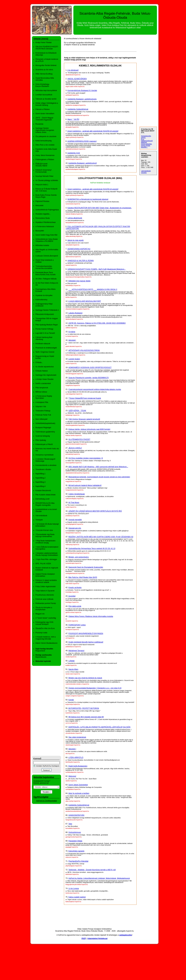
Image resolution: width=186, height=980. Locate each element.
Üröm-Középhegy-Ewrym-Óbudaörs (43, 85)
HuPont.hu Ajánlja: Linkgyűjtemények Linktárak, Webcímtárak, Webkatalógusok (99, 878)
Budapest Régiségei (43, 428)
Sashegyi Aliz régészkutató (46, 375)
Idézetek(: (72, 340)
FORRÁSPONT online (77, 625)
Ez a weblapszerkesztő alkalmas (147, 141)
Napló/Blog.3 (40, 482)
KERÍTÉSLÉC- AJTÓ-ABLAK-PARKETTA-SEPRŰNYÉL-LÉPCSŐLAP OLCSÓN (99, 727)
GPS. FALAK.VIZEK (43, 564)
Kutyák (71, 700)
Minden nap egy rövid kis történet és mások (85, 678)
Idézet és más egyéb (75, 240)
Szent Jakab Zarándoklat (78, 785)
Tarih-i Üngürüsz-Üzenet (45, 352)
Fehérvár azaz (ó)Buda (44, 599)
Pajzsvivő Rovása (42, 201)
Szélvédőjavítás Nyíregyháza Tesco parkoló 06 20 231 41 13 (92, 549)
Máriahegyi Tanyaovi (76, 651)
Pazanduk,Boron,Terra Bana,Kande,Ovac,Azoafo (45, 274)
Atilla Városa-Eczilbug (44, 74)
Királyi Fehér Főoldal (43, 42)
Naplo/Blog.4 (40, 486)
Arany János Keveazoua (45, 155)
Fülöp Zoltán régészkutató (46, 587)
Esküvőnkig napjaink (76, 851)
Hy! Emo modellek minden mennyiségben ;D (86, 458)
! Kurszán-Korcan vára (44, 530)
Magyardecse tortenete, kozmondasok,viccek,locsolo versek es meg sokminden (99, 477)
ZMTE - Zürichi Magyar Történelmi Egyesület (44, 119)
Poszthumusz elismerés (45, 595)
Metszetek (39, 206)
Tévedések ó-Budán (43, 469)
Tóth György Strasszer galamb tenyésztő (84, 419)
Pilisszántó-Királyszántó (45, 314)
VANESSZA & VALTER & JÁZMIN (81, 261)
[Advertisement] (44, 711)
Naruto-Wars (73, 669)
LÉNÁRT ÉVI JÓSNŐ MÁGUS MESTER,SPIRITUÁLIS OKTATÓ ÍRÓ (95, 511)
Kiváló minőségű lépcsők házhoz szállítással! (86, 642)
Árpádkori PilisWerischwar (46, 222)
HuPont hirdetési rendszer (100, 183)
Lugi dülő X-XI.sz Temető (45, 333)
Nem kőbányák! (41, 419)
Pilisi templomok (42, 388)
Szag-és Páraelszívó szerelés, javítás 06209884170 (88, 378)
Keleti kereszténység (44, 141)
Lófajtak (71, 661)
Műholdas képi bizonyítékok (46, 91)
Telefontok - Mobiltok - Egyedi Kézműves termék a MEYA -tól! (92, 870)
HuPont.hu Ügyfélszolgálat (46, 801)
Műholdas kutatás (42, 245)
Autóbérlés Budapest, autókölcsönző (82, 163)
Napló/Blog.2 (40, 478)
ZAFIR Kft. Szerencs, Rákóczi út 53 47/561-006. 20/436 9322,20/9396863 (97, 323)
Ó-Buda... (39, 362)
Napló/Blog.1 (40, 474)
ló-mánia (72, 332)
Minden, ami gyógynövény (79, 557)
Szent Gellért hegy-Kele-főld (46, 235)
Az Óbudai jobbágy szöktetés (47, 180)
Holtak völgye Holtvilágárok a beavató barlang (47, 104)
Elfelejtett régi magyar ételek (79, 281)
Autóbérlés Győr (74, 153)
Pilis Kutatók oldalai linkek (45, 495)
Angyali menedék (75, 520)
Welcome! (72, 776)
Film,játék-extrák (75, 606)
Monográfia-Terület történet (46, 65)
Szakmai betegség (43, 436)
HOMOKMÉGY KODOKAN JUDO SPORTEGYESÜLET (90, 368)
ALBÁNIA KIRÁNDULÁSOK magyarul (82, 141)
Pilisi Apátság (41, 440)
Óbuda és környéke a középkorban (44, 609)
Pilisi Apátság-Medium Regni (47, 325)
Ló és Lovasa (74, 888)
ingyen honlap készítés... (146, 146)
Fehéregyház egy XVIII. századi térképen (45, 623)
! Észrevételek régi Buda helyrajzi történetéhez (45, 535)
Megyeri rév (40, 614)
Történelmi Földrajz (43, 411)
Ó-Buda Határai (41, 371)
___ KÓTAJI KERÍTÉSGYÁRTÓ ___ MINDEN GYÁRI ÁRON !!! (93, 289)
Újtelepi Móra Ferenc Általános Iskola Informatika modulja (91, 616)
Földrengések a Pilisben (45, 160)
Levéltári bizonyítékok (44, 95)
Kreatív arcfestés (75, 588)
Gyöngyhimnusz (75, 832)
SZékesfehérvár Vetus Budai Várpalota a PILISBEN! (46, 240)
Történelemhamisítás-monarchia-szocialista (44, 267)
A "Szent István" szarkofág (46, 618)
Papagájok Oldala (75, 841)
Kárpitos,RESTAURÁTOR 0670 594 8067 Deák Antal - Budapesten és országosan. (99, 208)
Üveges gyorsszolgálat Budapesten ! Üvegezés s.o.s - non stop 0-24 (95, 688)
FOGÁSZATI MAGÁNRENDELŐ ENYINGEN (86, 634)
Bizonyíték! (40, 231)
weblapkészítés (125, 935)
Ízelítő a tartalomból (43, 383)
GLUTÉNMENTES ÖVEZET (79, 439)
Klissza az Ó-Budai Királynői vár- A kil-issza (46, 190)
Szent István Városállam (45, 114)
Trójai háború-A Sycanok (45, 591)
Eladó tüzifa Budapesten (78, 766)
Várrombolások (41, 516)
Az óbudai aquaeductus (45, 367)
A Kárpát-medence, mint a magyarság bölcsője (46, 638)
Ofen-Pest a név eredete (45, 145)
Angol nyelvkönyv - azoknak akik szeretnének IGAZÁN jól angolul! (93, 131)
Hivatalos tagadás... (43, 214)
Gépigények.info (75, 528)
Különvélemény (41, 300)
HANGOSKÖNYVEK (76, 815)
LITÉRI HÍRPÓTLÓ (76, 758)
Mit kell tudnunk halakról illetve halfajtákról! (85, 485)
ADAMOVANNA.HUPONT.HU (79, 249)
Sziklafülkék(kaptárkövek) (45, 423)
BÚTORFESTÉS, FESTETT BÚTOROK (84, 708)
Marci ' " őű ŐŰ (73, 119)
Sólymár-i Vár (41, 407)
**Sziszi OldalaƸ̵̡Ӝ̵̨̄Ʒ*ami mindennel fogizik (85, 398)
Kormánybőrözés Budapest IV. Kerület (82, 91)
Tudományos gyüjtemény (45, 432)
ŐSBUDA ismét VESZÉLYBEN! (41, 165)
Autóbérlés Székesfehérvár (78, 109)
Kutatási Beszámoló (43, 491)
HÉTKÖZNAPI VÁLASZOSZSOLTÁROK (84, 350)
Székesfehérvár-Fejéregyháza (47, 210)
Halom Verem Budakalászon (46, 643)
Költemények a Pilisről (44, 444)
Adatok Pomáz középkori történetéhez (45, 575)
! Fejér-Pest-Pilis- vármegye (46, 559)
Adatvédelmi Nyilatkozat (98, 939)
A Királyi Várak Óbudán (44, 379)
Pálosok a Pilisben (43, 109)
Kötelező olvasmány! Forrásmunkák (44, 171)
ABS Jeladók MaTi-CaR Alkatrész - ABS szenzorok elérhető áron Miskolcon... (98, 467)
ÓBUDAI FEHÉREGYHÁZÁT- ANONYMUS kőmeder (47, 48)
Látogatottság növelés (146, 172)
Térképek (39, 520)
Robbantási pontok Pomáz (46, 603)
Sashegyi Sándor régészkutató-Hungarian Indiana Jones (45, 130)
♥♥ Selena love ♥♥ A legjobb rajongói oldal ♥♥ (86, 717)
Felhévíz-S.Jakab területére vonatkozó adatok (46, 581)
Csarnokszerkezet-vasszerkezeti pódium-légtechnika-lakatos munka (95, 389)
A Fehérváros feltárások (45, 227)
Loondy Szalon (74, 359)
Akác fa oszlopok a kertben (79, 793)
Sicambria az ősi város (44, 70)
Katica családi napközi (77, 897)
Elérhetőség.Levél (42, 499)
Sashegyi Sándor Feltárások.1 (47, 310)
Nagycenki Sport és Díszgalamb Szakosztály (86, 567)
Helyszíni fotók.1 (42, 185)
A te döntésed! (73, 70)
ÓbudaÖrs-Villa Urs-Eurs (45, 628)
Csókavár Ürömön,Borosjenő (47, 256)
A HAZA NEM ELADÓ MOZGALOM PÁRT (85, 301)
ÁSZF (84, 939)
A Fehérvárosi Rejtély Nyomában (44, 397)
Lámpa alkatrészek (75, 218)
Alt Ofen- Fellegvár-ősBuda (46, 279)
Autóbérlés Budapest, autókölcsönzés (82, 99)
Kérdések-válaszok (43, 344)
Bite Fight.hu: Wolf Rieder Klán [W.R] (83, 577)
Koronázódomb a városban (46, 465)
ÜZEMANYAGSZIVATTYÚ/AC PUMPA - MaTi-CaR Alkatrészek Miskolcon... (96, 269)
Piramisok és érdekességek (46, 348)
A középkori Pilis (42, 402)
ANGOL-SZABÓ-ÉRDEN (77, 79)
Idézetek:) (72, 749)
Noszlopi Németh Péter (44, 176)
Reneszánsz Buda (43, 218)
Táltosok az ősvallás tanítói (46, 99)
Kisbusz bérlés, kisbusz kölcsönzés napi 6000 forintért (89, 429)
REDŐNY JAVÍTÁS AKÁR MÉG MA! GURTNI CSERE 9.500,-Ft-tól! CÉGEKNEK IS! (101, 537)
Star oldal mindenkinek (77, 737)
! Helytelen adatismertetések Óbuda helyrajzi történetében (47, 554)
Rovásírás (39, 124)
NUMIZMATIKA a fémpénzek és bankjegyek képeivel (88, 199)
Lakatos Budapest (75, 313)
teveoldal (72, 596)
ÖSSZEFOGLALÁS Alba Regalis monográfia (45, 504)
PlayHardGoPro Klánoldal (78, 861)
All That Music (74, 503)
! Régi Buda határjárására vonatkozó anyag (45, 542)
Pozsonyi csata (41, 633)
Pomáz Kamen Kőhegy (44, 329)
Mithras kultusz (41, 392)
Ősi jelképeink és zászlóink (46, 136)
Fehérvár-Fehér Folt (43, 415)
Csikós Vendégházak (77, 494)
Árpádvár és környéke (44, 295)
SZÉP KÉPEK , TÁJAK (77, 411)
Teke (70, 824)
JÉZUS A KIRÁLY (75, 448)
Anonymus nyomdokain (45, 455)
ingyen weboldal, (147, 144)
